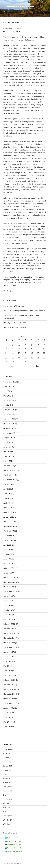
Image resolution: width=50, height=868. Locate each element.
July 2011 (7, 442)
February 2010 (9, 512)
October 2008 (9, 587)
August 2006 (9, 708)
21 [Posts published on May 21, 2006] (6, 357)
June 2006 (8, 717)
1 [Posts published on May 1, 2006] (13, 345)
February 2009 (9, 568)
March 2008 (8, 619)
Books (5, 754)
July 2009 (7, 545)
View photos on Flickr (15, 851)
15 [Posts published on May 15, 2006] (13, 353)
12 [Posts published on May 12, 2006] (38, 349)
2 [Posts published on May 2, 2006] (19, 345)
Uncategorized (8, 816)
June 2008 (8, 605)
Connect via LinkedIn (15, 848)
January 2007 (9, 685)
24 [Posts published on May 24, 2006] (25, 357)
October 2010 (9, 475)
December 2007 (10, 633)
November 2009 (10, 526)
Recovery (6, 791)
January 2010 (9, 517)
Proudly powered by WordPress (13, 863)
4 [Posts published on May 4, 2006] (32, 345)
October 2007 (9, 643)
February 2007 (9, 680)
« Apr (12, 366)
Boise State (7, 749)
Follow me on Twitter (15, 838)
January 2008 (9, 629)
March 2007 (8, 675)
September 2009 (10, 536)
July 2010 (7, 489)
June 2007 (8, 661)
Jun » (38, 366)
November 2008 (10, 582)
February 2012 (9, 410)
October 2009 (9, 531)
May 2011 (7, 452)
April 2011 (7, 456)
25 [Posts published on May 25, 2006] (32, 357)
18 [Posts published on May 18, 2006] (32, 353)
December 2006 (10, 689)
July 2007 (7, 657)
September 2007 (10, 647)
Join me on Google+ (14, 845)
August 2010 (8, 484)
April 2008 (8, 615)
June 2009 (8, 550)
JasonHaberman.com (19, 7)
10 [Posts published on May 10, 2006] (26, 349)
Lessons (6, 770)
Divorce (6, 758)
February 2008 (9, 624)
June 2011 (7, 447)
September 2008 (10, 591)
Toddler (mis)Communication (15, 327)
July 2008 (7, 601)
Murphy (6, 783)
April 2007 (8, 671)
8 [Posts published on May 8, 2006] (13, 349)
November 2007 (10, 638)
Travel (5, 808)
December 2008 (10, 578)
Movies (6, 778)
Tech (5, 803)
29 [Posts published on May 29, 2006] (13, 362)
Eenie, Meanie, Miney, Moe (14, 306)
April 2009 (8, 559)
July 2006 (7, 713)
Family (5, 762)
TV (4, 812)
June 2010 (7, 494)
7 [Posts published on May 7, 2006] (6, 349)
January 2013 (9, 400)
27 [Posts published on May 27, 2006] (44, 357)
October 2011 (9, 428)
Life (4, 774)
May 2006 (8, 722)
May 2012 (7, 405)
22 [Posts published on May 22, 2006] (13, 357)
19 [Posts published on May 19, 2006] (38, 353)
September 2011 (10, 433)
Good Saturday (12, 32)
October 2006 (9, 699)
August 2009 (9, 540)
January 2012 (9, 414)
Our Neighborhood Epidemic (15, 323)
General (6, 766)
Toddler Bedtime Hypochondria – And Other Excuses (24, 311)
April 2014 (7, 387)
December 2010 (10, 470)
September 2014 (10, 382)
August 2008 (9, 596)
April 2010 (7, 503)
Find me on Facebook (15, 841)
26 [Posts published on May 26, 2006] (38, 357)
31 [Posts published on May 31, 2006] (26, 362)
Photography (8, 787)
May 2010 (7, 498)
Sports (5, 799)
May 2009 (8, 554)
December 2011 (10, 419)
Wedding (6, 820)
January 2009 (9, 573)
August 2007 (9, 652)
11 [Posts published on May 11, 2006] (32, 349)
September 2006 (10, 703)
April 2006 (8, 727)
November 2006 (10, 694)
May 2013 (7, 396)
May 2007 (7, 666)
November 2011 (10, 424)
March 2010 (8, 508)
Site (4, 795)
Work (5, 824)
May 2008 (8, 610)
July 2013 (7, 391)
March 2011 (8, 461)
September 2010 (10, 480)
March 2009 (8, 564)
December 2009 (10, 522)
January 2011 (9, 466)
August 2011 (8, 438)
